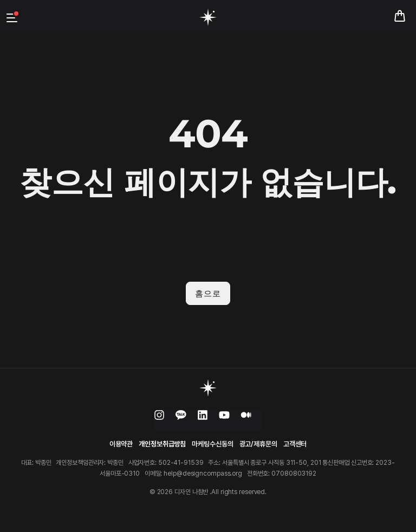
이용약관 (121, 444)
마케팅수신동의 (212, 444)
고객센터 (295, 444)
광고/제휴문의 (258, 444)
